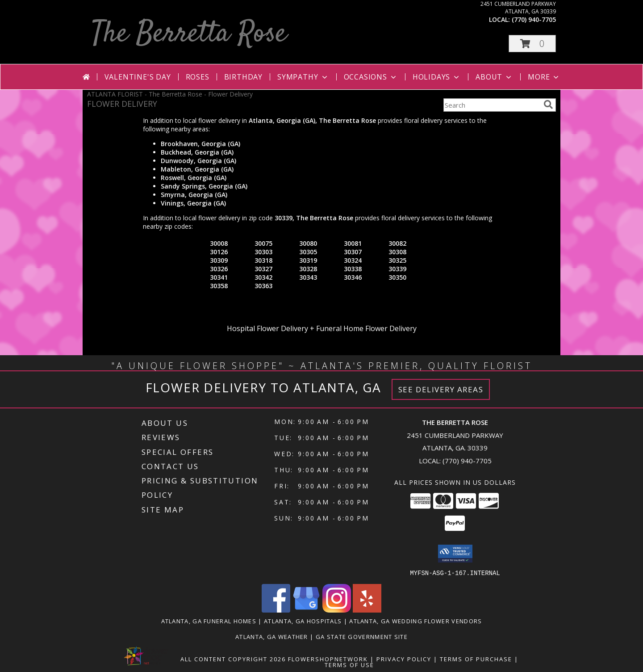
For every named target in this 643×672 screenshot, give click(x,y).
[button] (532, 44)
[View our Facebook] (276, 610)
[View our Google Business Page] (306, 610)
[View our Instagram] (337, 610)
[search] (548, 105)
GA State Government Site (362, 636)
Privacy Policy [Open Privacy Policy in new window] (404, 659)
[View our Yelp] (367, 610)
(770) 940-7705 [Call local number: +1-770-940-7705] (534, 19)
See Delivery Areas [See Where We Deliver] (441, 389)
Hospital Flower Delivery (267, 328)
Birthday (243, 77)
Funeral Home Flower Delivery (366, 328)
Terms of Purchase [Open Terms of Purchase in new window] (476, 659)
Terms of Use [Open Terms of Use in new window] (349, 664)
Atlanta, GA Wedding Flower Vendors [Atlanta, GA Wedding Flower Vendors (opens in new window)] (415, 621)
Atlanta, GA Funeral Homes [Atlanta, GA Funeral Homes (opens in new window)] (209, 621)
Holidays (437, 77)
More (544, 77)
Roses (198, 77)
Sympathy (303, 77)
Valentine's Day (138, 77)
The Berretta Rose (189, 34)
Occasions (371, 77)
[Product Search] (492, 105)
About (494, 77)
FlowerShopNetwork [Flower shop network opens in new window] (328, 659)
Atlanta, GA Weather (272, 636)
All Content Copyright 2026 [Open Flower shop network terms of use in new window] (233, 659)
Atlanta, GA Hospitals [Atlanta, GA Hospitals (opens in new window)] (303, 621)
